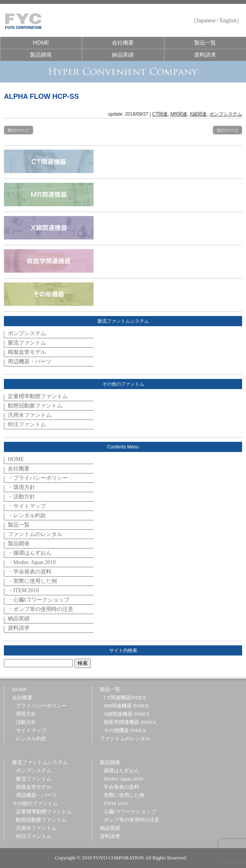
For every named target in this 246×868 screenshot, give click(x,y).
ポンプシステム (226, 114)
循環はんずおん (121, 771)
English (228, 21)
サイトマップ (31, 730)
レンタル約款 (31, 739)
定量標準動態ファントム (38, 396)
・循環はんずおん (30, 553)
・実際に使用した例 (32, 581)
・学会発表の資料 (30, 572)
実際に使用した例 (124, 795)
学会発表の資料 (121, 787)
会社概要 (123, 43)
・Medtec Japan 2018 (32, 562)
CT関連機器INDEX (125, 697)
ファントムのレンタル (35, 534)
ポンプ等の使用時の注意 (132, 820)
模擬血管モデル (27, 352)
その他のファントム (35, 803)
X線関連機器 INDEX (127, 714)
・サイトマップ (27, 506)
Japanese (206, 21)
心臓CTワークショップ (130, 812)
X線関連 (198, 114)
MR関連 (179, 114)
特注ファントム (27, 424)
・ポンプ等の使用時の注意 (41, 609)
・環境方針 (21, 487)
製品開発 (41, 55)
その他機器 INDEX (125, 730)
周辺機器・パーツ (30, 362)
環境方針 (26, 714)
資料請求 (205, 55)
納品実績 (123, 55)
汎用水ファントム (30, 415)
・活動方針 (21, 497)
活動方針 (26, 722)
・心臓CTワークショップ (39, 600)
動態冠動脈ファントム (35, 406)
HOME (41, 43)
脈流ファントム (27, 343)
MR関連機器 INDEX (126, 706)
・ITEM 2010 (23, 590)
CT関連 (160, 114)
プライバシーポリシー (41, 706)
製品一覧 (205, 43)
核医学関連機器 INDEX (130, 722)
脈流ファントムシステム (40, 762)
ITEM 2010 (116, 803)
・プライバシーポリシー (38, 478)
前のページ (19, 130)
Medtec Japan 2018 (123, 779)
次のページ (227, 130)
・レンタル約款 (27, 515)
